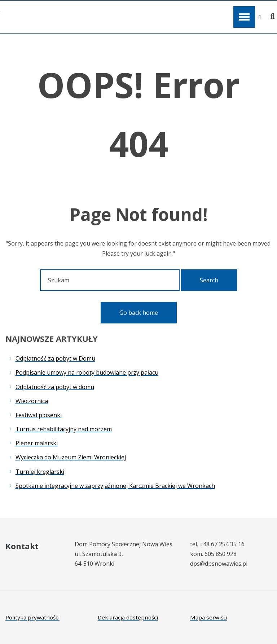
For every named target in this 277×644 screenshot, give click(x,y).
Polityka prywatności (32, 617)
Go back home (139, 313)
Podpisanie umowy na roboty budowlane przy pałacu (87, 372)
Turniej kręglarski (40, 472)
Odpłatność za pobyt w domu (55, 387)
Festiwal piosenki (39, 415)
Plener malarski (37, 443)
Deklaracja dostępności (128, 617)
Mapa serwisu (208, 617)
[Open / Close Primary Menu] (244, 17)
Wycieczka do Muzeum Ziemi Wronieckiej (71, 457)
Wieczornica (32, 401)
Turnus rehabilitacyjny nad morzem (64, 429)
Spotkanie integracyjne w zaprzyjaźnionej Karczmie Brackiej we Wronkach (115, 486)
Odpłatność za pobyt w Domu (55, 358)
